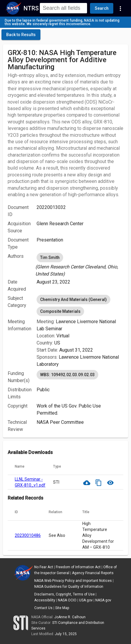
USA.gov (86, 600)
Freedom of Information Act (78, 567)
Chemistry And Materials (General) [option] (73, 300)
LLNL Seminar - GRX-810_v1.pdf (30, 482)
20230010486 (28, 535)
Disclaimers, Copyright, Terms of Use (64, 594)
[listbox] (80, 265)
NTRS (31, 8)
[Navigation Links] (120, 8)
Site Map (62, 608)
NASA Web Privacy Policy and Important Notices (73, 581)
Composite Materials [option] (60, 311)
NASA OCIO (67, 600)
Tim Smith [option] (50, 257)
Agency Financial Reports (93, 573)
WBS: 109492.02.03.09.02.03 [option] (67, 375)
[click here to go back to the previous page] (21, 35)
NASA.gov (103, 600)
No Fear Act (44, 567)
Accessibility (45, 600)
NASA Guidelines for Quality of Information (69, 587)
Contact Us (43, 608)
